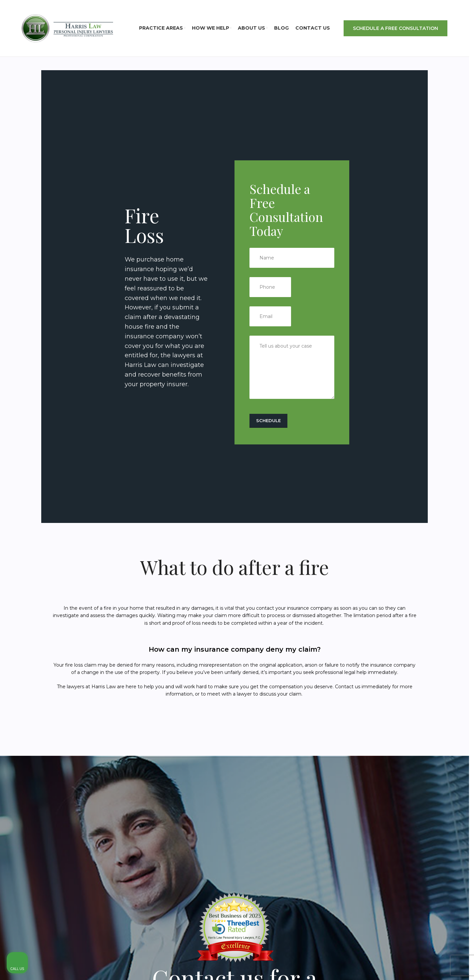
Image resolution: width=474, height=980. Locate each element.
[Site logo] (67, 28)
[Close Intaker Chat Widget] (452, 769)
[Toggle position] (438, 769)
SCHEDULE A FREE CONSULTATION (395, 28)
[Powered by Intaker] (417, 966)
